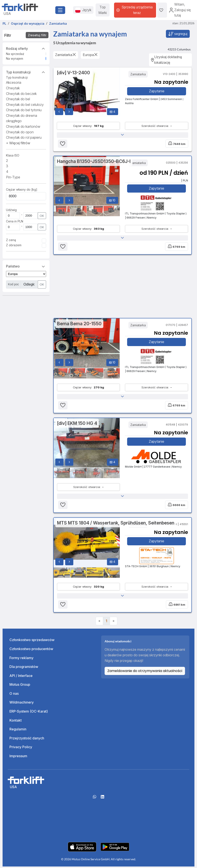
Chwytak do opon (20, 132)
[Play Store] (115, 848)
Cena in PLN (15, 221)
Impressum (18, 757)
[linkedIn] (102, 800)
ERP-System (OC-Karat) (29, 713)
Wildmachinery (22, 704)
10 (112, 201)
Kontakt (16, 722)
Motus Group (20, 686)
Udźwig (11, 210)
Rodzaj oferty (26, 48)
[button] (18, 143)
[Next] (114, 623)
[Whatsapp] (95, 800)
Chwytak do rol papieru (24, 137)
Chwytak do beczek (21, 94)
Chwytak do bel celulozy (25, 105)
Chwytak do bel (18, 99)
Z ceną (11, 240)
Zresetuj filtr (37, 35)
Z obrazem (14, 245)
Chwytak (13, 88)
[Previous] (99, 623)
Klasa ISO (13, 155)
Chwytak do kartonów (23, 126)
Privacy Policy (21, 749)
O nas (14, 695)
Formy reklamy (21, 659)
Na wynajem (15, 59)
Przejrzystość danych (27, 740)
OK (42, 216)
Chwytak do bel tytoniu (24, 110)
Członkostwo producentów (31, 650)
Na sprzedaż (15, 54)
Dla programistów (24, 668)
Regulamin (18, 731)
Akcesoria (14, 82)
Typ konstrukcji (26, 72)
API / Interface (21, 677)
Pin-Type (13, 177)
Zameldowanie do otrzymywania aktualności (145, 673)
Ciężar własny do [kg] (22, 189)
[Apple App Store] (82, 848)
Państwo (26, 266)
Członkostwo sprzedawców (32, 641)
